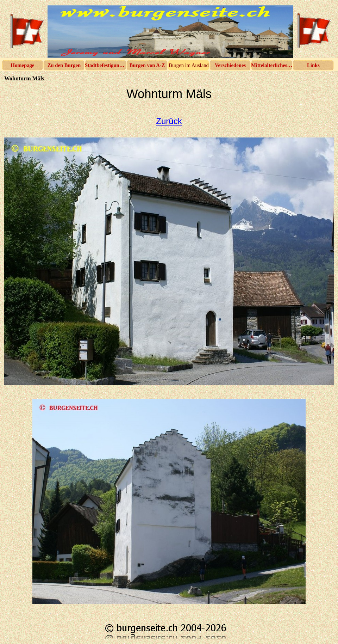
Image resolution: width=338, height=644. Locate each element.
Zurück (169, 121)
